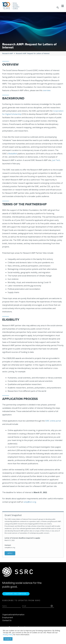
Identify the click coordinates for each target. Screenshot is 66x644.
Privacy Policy (8, 634)
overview (47, 90)
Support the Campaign (16, 594)
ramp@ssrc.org (30, 502)
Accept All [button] (8, 639)
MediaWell (13, 154)
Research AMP (8, 53)
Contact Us (7, 621)
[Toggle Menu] (63, 6)
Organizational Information (13, 615)
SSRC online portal (53, 421)
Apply (10, 553)
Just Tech (56, 160)
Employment (8, 618)
